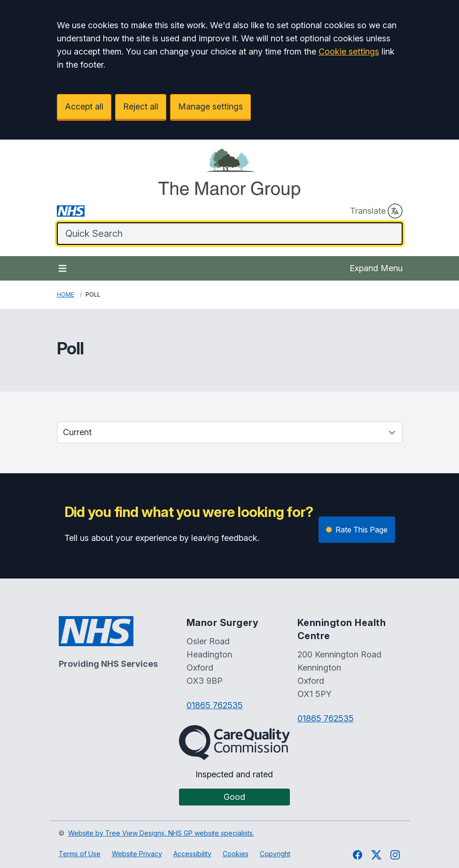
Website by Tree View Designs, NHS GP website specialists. (161, 833)
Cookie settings (349, 51)
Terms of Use (80, 854)
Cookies (236, 854)
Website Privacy (137, 854)
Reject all (141, 106)
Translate (376, 211)
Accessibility (192, 854)
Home (66, 294)
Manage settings (210, 106)
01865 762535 (215, 705)
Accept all (84, 106)
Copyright (275, 854)
